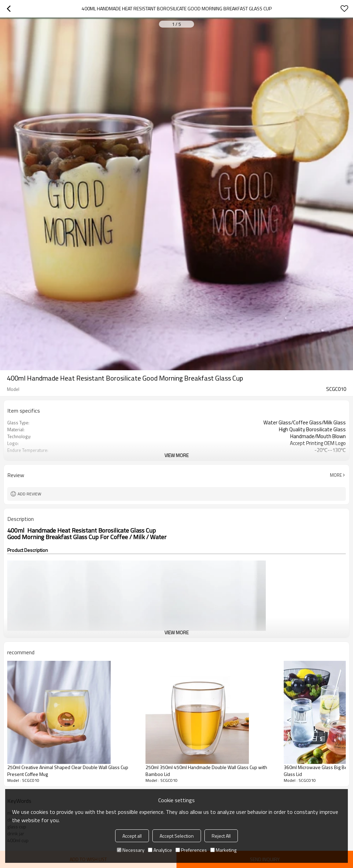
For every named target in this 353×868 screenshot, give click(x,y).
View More (176, 455)
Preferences (191, 850)
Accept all (132, 836)
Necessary (131, 850)
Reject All (221, 836)
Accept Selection (177, 836)
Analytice (160, 850)
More (336, 475)
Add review (29, 494)
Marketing (223, 850)
